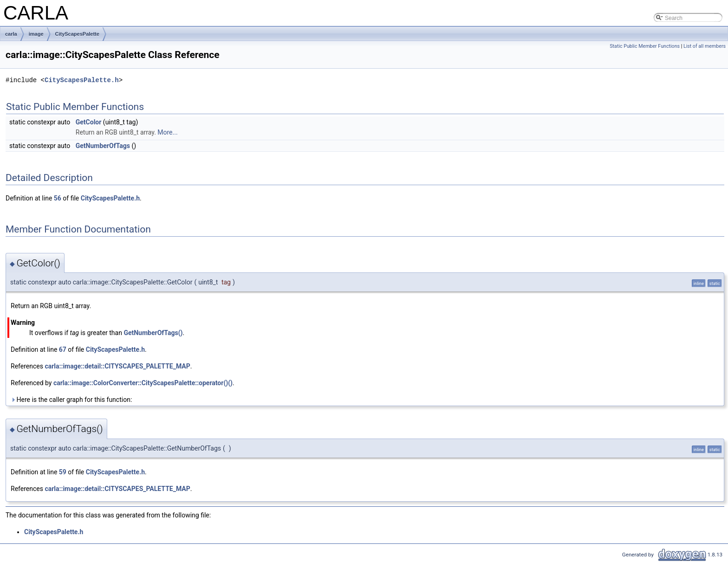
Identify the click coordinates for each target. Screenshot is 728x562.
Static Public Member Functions (645, 46)
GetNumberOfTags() (153, 333)
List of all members (705, 46)
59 (63, 472)
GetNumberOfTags (103, 146)
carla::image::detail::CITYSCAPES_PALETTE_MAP (117, 366)
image (36, 34)
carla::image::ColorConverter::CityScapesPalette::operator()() (143, 383)
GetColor (89, 122)
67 (63, 349)
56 (58, 198)
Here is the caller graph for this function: (71, 400)
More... (167, 132)
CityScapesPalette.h (82, 80)
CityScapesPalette (77, 34)
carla (11, 34)
